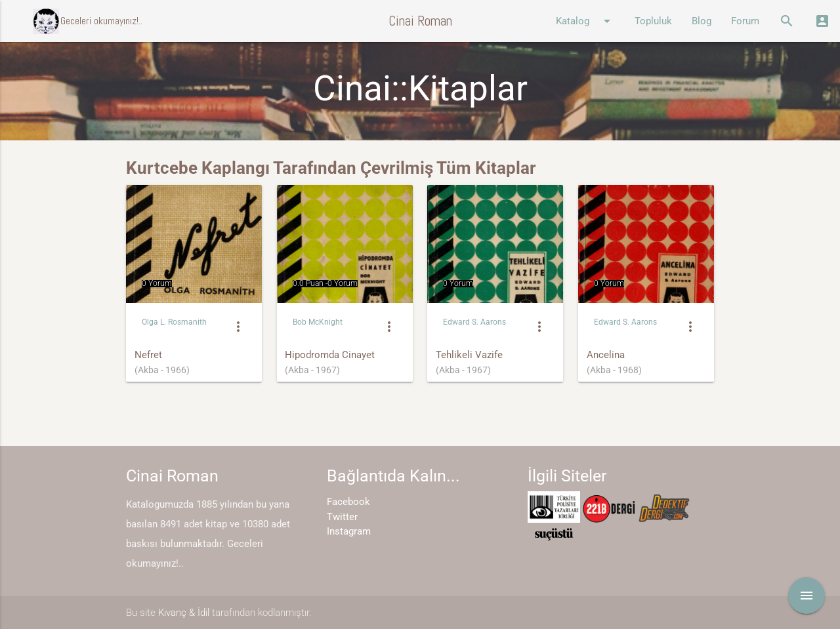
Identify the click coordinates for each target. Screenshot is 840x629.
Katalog (585, 21)
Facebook (348, 502)
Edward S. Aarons (474, 322)
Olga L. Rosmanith (174, 322)
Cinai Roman (420, 21)
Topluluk (653, 21)
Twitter (342, 517)
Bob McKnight (318, 322)
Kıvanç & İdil (184, 613)
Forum (745, 21)
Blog (702, 21)
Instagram (349, 531)
